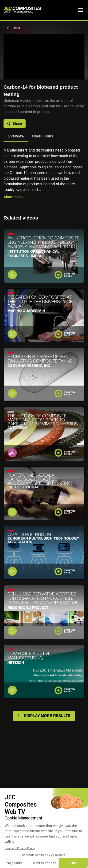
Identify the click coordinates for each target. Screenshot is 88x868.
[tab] (16, 136)
